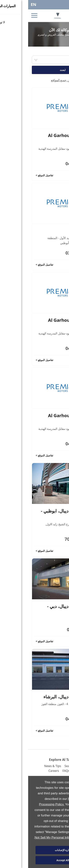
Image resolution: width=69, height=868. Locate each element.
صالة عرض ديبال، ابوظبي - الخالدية (37, 514)
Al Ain (55, 231)
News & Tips (24, 766)
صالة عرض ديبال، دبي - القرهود (40, 609)
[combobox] (34, 60)
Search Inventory (48, 766)
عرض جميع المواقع (34, 80)
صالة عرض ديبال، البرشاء (38, 697)
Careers (26, 771)
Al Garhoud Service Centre (41, 138)
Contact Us (52, 771)
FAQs (38, 771)
